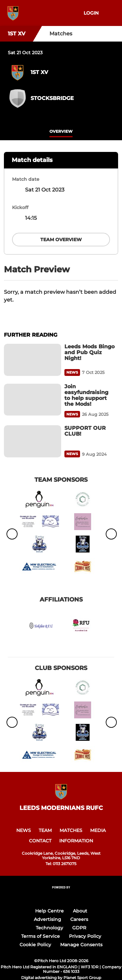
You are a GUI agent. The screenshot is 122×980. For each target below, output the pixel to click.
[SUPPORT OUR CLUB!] (33, 441)
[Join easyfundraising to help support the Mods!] (33, 400)
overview (61, 131)
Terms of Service (41, 936)
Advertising (47, 919)
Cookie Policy (35, 945)
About (80, 911)
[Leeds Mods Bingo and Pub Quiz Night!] (33, 360)
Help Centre (49, 911)
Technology (49, 928)
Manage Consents (81, 945)
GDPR (79, 928)
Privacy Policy (85, 936)
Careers (79, 919)
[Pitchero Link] (61, 896)
